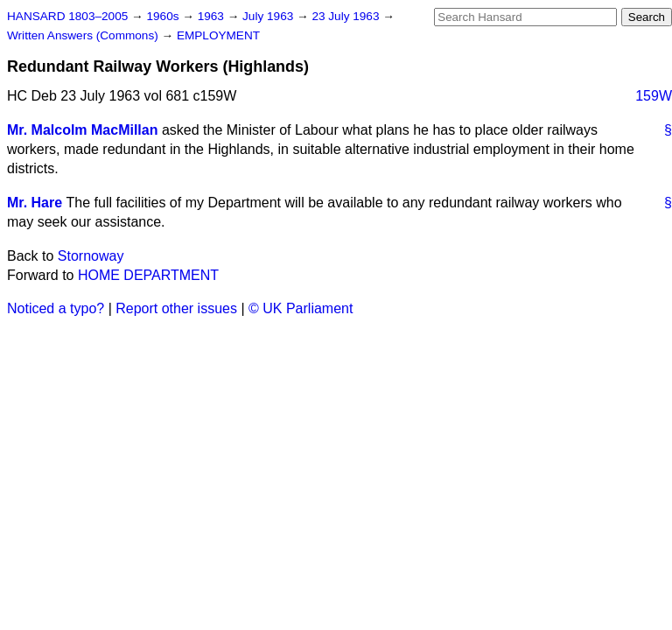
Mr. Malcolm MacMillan (82, 130)
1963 (213, 16)
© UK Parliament (301, 308)
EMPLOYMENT (218, 35)
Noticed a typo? (56, 308)
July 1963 (269, 16)
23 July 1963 (347, 16)
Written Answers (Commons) (84, 35)
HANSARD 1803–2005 (67, 16)
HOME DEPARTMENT (148, 275)
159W (654, 96)
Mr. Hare (35, 203)
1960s (164, 16)
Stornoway (91, 256)
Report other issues (176, 308)
